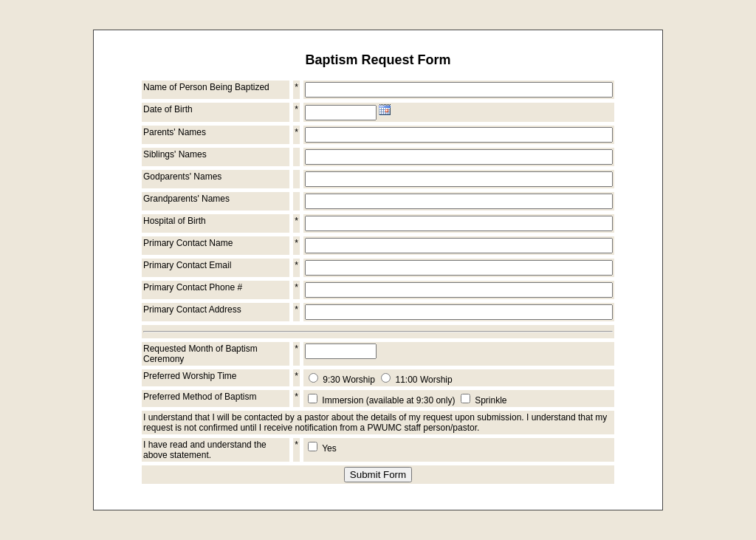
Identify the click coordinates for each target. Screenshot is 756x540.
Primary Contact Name (188, 243)
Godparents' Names (182, 177)
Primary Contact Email (187, 265)
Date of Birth (168, 109)
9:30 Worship (348, 380)
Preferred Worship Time (190, 376)
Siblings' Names (175, 154)
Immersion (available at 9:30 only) (388, 400)
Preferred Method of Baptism (200, 397)
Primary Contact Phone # (193, 287)
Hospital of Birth (175, 221)
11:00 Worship (424, 380)
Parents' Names (175, 132)
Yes (329, 448)
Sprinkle (491, 400)
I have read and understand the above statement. (205, 450)
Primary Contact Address (192, 310)
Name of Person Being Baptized (206, 87)
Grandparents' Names (186, 199)
